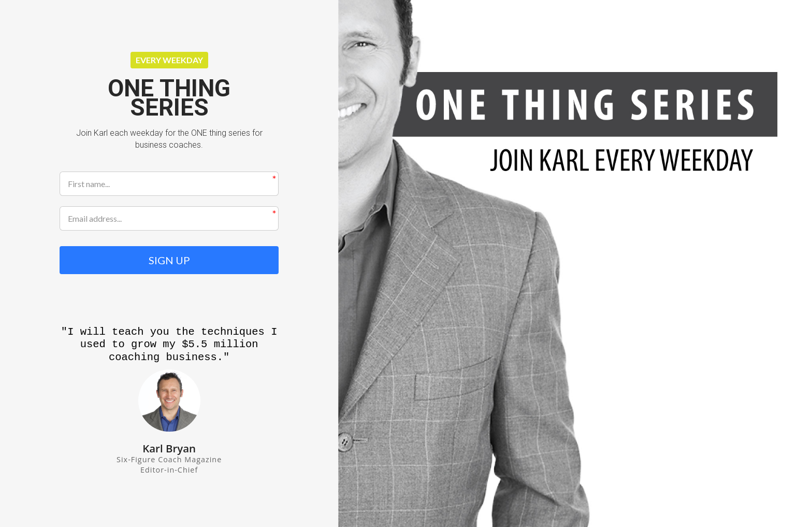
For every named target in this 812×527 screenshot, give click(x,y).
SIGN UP (169, 260)
